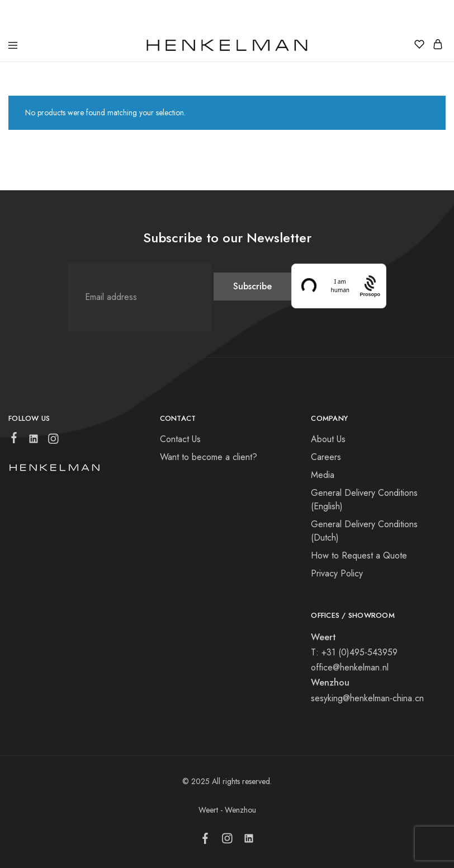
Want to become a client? (209, 457)
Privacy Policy (337, 573)
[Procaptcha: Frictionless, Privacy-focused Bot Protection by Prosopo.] (370, 286)
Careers (326, 457)
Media (323, 475)
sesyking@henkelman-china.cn (367, 698)
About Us (328, 439)
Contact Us (180, 439)
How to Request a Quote (359, 555)
